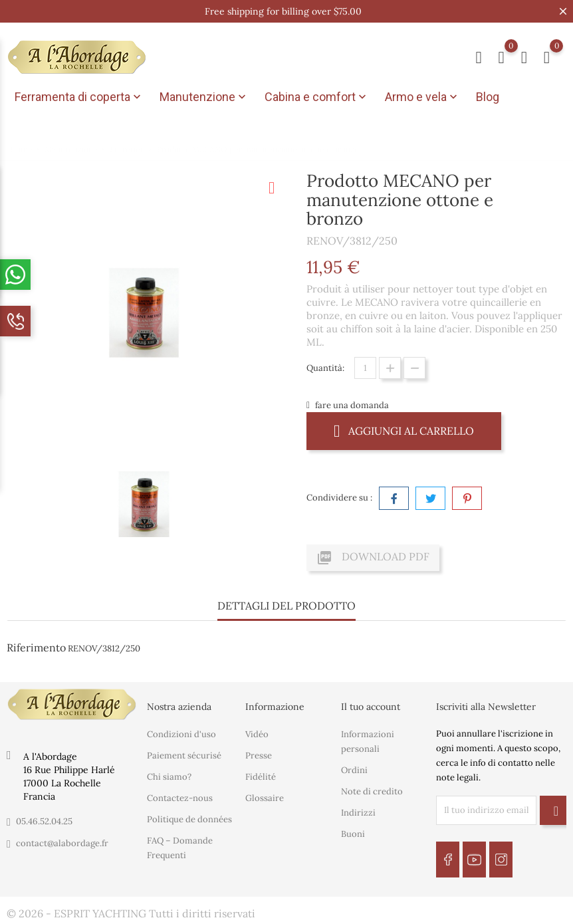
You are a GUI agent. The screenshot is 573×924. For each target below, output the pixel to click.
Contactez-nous (180, 798)
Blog (488, 97)
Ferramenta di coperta (79, 97)
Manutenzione (204, 97)
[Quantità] (365, 368)
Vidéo (257, 734)
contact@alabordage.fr (62, 843)
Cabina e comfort (317, 97)
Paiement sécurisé (184, 755)
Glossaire (265, 798)
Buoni (353, 834)
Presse (259, 755)
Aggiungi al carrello (404, 430)
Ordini (354, 770)
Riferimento (36, 647)
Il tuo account (371, 706)
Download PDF (373, 558)
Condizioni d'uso (181, 734)
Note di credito (372, 791)
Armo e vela (422, 97)
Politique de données (189, 819)
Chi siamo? (169, 777)
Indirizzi (358, 813)
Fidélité (261, 777)
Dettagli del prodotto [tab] (286, 606)
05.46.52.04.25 (44, 821)
